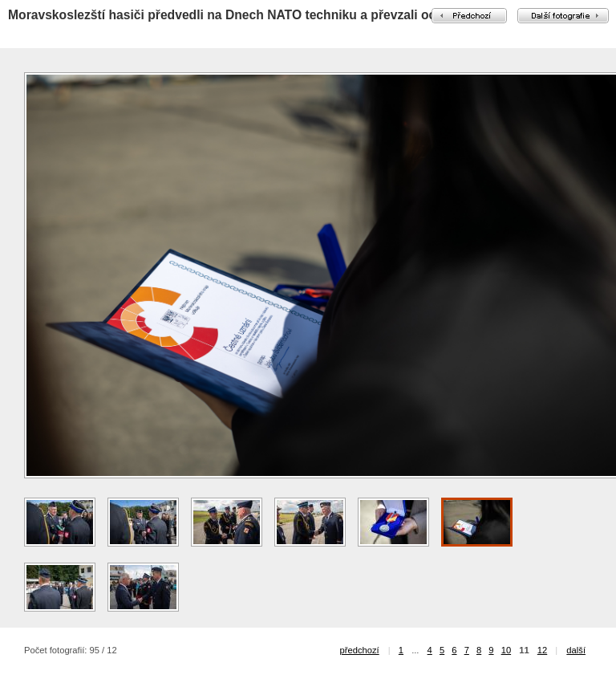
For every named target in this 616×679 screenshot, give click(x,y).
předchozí (360, 650)
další (576, 650)
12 (542, 650)
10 (506, 650)
